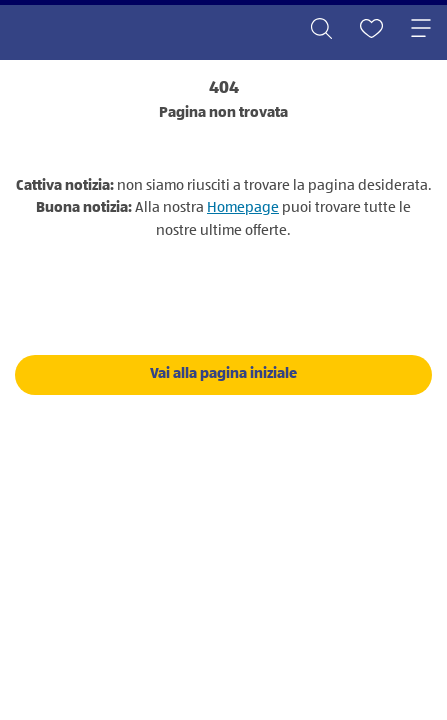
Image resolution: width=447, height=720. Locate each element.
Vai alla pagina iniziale (223, 373)
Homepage (243, 207)
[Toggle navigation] (421, 30)
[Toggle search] (321, 30)
